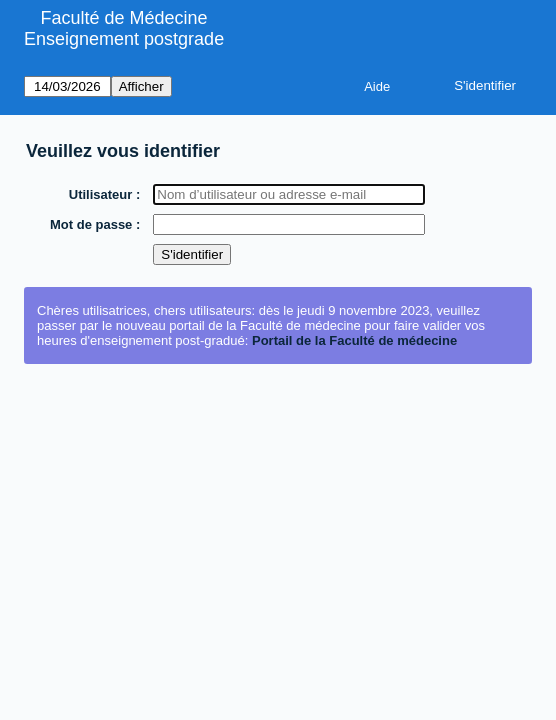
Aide (377, 86)
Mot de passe (92, 224)
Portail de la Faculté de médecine (354, 340)
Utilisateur (102, 194)
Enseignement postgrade (124, 39)
